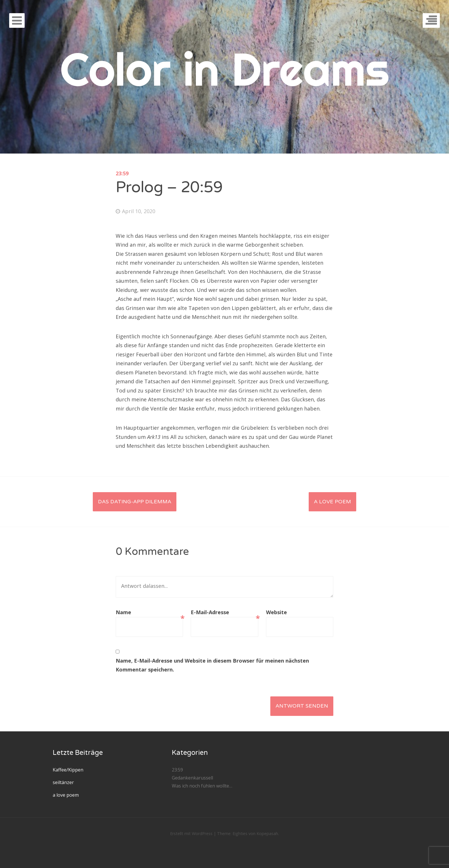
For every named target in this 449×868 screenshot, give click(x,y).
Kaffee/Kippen (68, 770)
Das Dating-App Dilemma (135, 502)
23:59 (122, 173)
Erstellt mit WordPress (191, 833)
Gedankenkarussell (192, 778)
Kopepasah (267, 833)
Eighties (240, 833)
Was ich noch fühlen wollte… (202, 786)
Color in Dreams (225, 69)
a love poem (332, 502)
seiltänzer (63, 782)
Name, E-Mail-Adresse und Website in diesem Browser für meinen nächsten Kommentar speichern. (212, 665)
